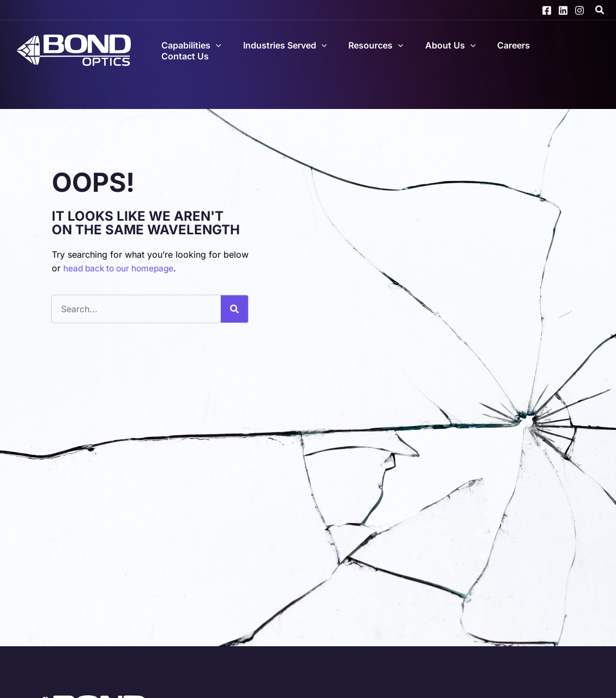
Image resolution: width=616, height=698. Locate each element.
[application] (249, 48)
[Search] (234, 309)
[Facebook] (547, 10)
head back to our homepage (122, 268)
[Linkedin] (563, 10)
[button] (600, 11)
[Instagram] (579, 10)
